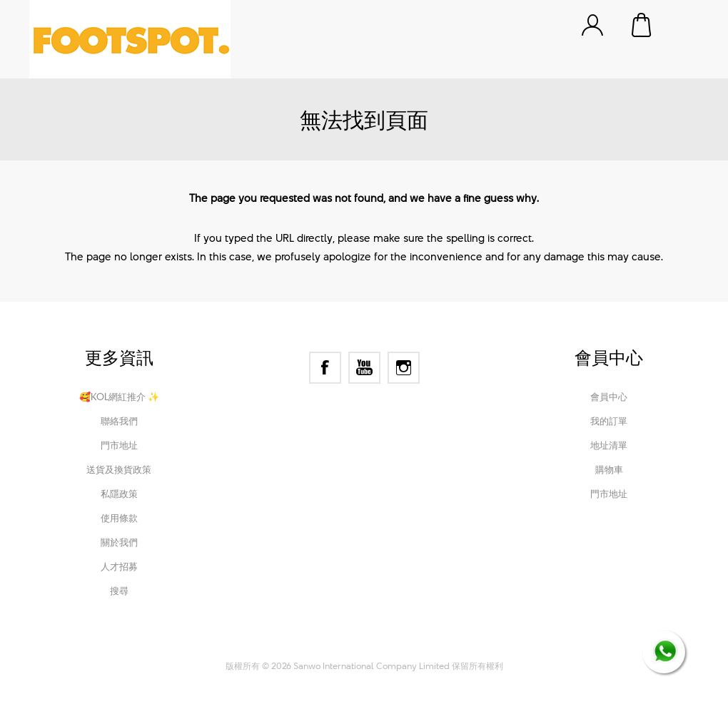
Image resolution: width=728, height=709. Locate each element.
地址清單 (609, 445)
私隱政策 (119, 494)
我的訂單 (609, 421)
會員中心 (609, 397)
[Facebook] (325, 368)
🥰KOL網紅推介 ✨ (119, 397)
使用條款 (119, 518)
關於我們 (119, 542)
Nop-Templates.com (459, 646)
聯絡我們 (119, 421)
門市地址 (119, 445)
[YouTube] (364, 368)
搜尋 (119, 591)
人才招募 (119, 566)
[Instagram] (404, 368)
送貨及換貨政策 (119, 469)
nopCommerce (308, 646)
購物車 (642, 25)
